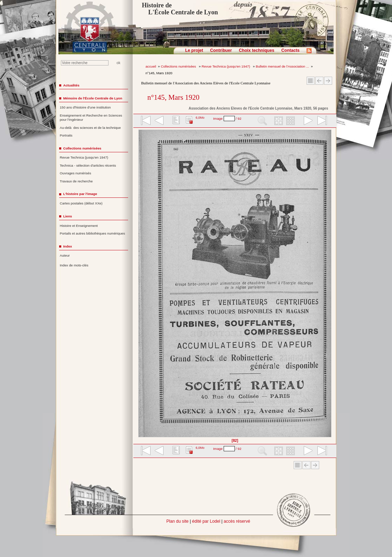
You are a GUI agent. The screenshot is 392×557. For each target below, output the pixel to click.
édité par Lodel (206, 521)
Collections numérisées (179, 66)
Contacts (290, 50)
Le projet (194, 50)
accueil (151, 66)
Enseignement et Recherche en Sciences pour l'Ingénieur (91, 118)
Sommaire (311, 81)
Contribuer (221, 50)
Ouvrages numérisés (76, 173)
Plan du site (177, 521)
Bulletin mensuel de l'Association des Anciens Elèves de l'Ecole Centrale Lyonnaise (206, 83)
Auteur (65, 255)
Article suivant (328, 81)
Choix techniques (256, 50)
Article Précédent (319, 81)
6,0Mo (200, 118)
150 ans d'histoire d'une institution (85, 107)
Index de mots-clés (74, 265)
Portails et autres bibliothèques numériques (92, 233)
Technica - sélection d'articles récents (88, 165)
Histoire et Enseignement (79, 226)
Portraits (66, 135)
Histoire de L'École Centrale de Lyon (180, 9)
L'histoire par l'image (80, 194)
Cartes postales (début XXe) (81, 203)
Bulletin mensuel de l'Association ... (282, 66)
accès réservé (237, 521)
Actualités (71, 85)
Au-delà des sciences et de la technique (90, 128)
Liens (67, 216)
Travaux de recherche (76, 181)
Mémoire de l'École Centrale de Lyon (93, 98)
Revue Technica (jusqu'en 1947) (226, 66)
